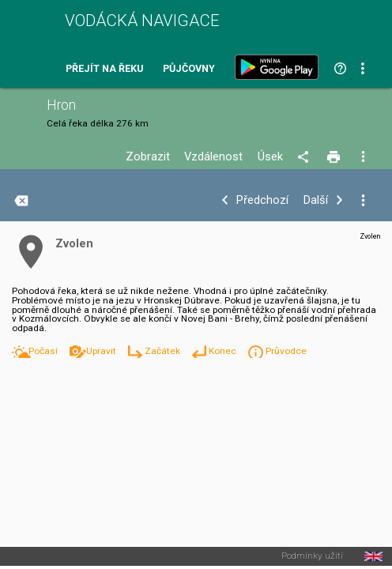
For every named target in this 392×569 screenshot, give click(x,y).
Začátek (164, 351)
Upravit (102, 351)
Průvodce (286, 351)
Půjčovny (189, 69)
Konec (224, 351)
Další (316, 200)
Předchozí (262, 200)
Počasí (44, 351)
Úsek (270, 157)
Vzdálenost (213, 157)
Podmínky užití (312, 556)
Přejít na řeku (104, 69)
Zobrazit (148, 157)
